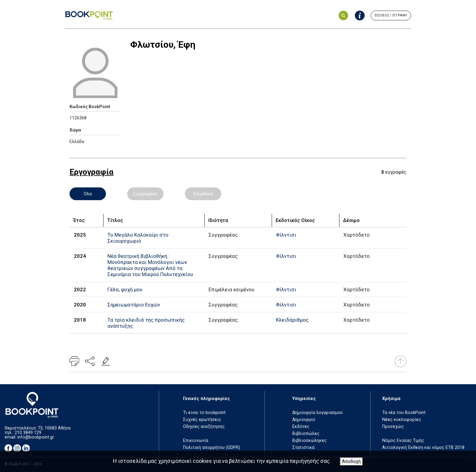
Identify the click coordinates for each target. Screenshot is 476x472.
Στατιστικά (303, 448)
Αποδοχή (351, 462)
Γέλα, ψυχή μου (125, 289)
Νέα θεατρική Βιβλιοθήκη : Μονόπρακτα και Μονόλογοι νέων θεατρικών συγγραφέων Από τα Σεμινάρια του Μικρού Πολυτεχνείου (150, 265)
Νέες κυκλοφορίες (402, 420)
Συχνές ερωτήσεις (202, 420)
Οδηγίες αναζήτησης (204, 427)
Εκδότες (301, 427)
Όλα (88, 194)
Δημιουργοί (304, 420)
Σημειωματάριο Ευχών (134, 305)
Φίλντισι (286, 235)
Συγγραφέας (145, 194)
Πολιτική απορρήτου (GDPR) (212, 448)
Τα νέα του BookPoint (404, 413)
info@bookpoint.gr (36, 437)
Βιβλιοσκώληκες (309, 441)
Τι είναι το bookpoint (204, 413)
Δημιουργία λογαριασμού (318, 413)
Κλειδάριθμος (292, 320)
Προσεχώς (393, 427)
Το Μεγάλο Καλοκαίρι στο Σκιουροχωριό (138, 238)
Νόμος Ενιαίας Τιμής (403, 441)
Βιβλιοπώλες (306, 434)
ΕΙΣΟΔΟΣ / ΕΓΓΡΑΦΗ (391, 15)
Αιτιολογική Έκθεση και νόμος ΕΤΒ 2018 (423, 448)
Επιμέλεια (203, 194)
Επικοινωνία (196, 441)
